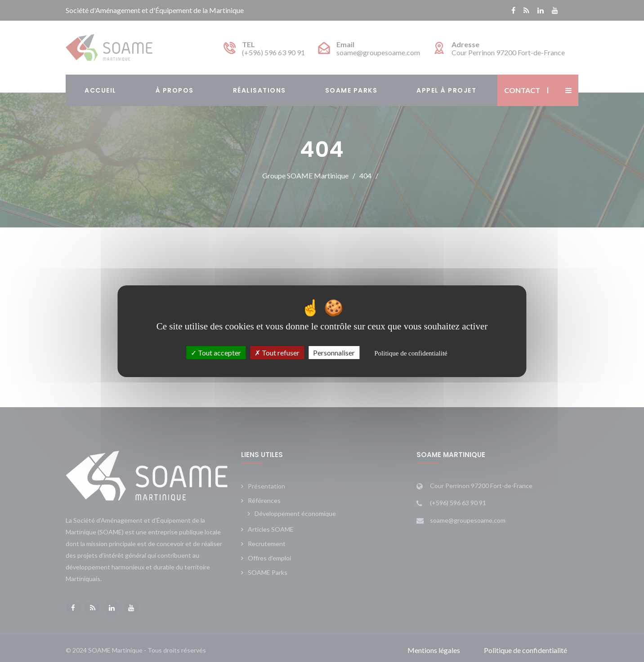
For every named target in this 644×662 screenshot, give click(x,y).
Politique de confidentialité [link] (411, 353)
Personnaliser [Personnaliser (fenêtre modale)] (334, 353)
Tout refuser (277, 353)
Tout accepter (216, 353)
